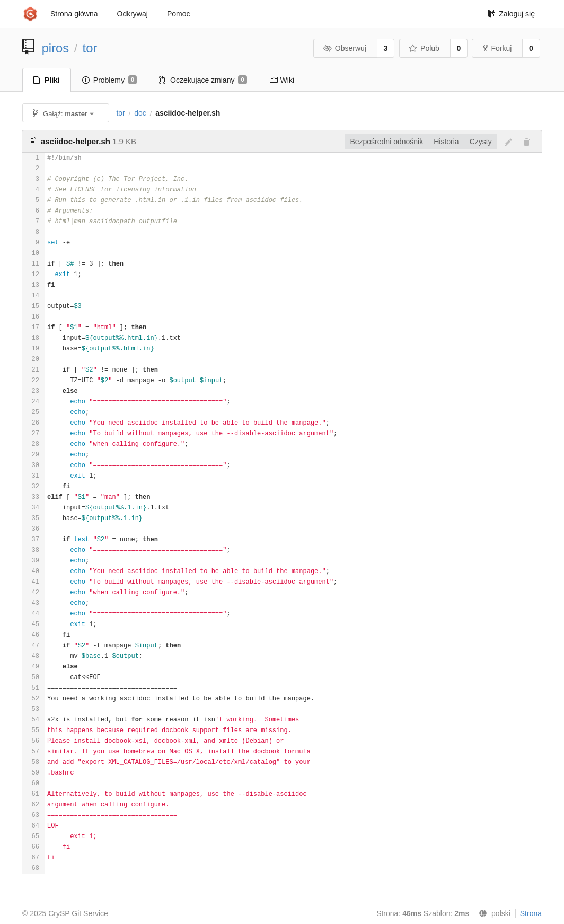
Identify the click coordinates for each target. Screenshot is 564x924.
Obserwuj (345, 48)
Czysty (481, 142)
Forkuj (497, 48)
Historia (446, 142)
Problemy (109, 80)
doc (140, 113)
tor (90, 48)
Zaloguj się (511, 14)
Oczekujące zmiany (203, 80)
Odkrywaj (133, 14)
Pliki (47, 80)
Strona (531, 913)
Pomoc (179, 14)
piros (56, 48)
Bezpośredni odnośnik (386, 142)
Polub (424, 48)
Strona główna (74, 14)
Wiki (282, 80)
